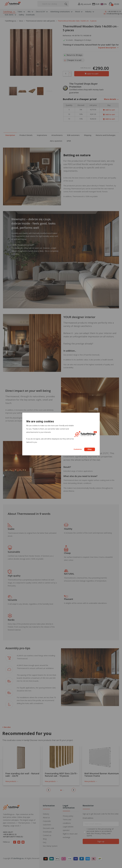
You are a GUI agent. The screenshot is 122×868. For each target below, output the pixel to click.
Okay (90, 449)
